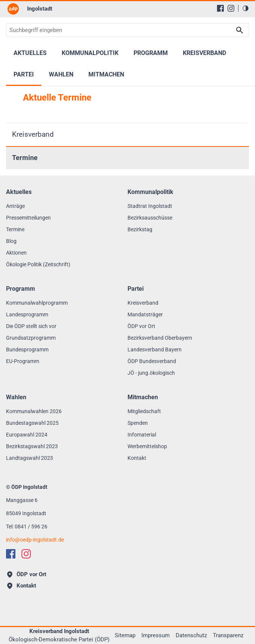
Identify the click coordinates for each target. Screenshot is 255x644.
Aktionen (16, 253)
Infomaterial (142, 435)
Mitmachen (106, 74)
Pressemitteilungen (28, 218)
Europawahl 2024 (27, 435)
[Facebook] (220, 8)
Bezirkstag (140, 229)
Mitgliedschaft (144, 411)
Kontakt (137, 458)
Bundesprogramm (27, 349)
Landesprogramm (27, 314)
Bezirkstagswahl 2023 (32, 446)
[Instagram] (231, 8)
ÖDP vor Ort (141, 326)
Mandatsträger (145, 314)
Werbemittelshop (147, 446)
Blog (11, 241)
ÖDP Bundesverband (152, 361)
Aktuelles (30, 53)
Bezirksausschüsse (150, 218)
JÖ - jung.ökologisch (151, 373)
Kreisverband (33, 134)
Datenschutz (191, 635)
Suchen (240, 30)
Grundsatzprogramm (31, 338)
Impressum (156, 635)
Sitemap (125, 635)
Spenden (138, 423)
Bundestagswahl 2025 (32, 423)
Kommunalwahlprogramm (37, 303)
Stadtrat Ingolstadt (150, 206)
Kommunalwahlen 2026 (34, 411)
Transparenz (228, 635)
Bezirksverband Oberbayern (160, 338)
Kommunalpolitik (90, 53)
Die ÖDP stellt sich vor (31, 326)
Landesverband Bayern (155, 349)
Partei (24, 74)
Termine (25, 158)
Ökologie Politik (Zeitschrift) (38, 264)
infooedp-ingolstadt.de (35, 540)
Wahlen (61, 74)
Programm (151, 53)
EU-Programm (23, 361)
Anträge (15, 206)
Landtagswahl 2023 (30, 458)
